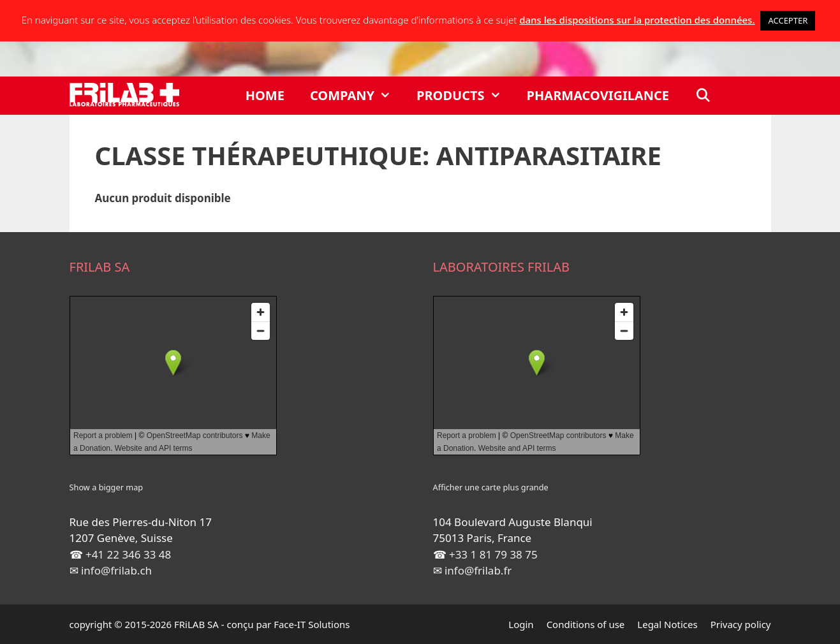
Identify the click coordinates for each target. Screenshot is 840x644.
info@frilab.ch (116, 570)
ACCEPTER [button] (788, 20)
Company (357, 96)
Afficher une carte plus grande (491, 487)
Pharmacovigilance (598, 95)
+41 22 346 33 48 (128, 554)
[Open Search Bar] (703, 96)
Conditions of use (586, 624)
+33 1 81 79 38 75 (493, 554)
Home (265, 95)
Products (465, 96)
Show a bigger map (107, 487)
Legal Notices (667, 624)
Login (521, 624)
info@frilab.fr (478, 570)
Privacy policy (741, 624)
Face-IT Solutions (312, 624)
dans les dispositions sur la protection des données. (637, 20)
